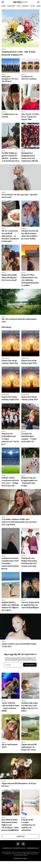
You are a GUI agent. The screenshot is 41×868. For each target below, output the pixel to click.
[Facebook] (18, 851)
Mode (4, 6)
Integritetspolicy (19, 855)
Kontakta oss (7, 855)
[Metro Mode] (20, 2)
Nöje (19, 6)
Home (38, 6)
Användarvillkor (33, 855)
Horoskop (11, 6)
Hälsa (33, 6)
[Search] (38, 2)
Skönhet (25, 6)
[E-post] (14, 672)
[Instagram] (23, 851)
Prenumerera (30, 672)
